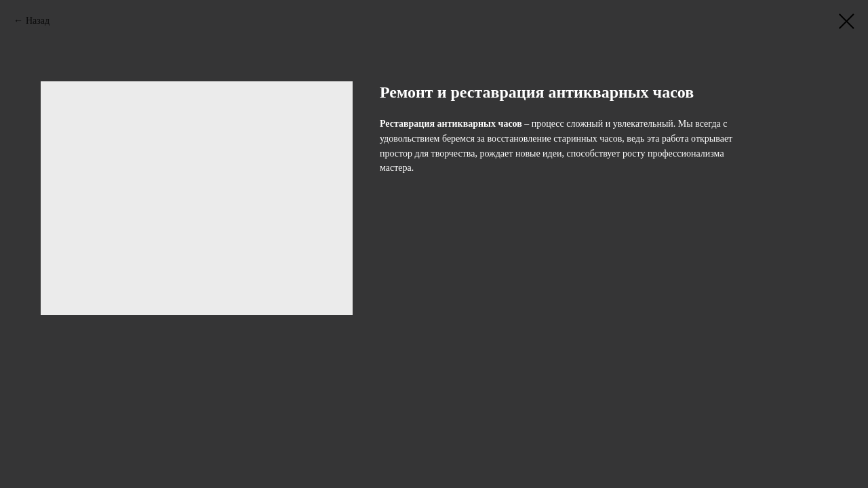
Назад (38, 21)
